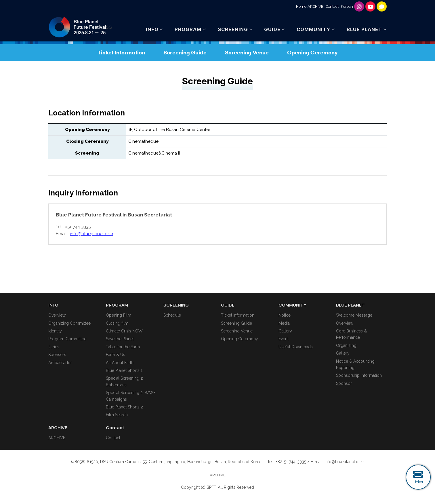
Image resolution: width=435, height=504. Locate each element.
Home (301, 6)
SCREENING (233, 29)
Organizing (346, 345)
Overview (57, 315)
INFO (152, 29)
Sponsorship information (359, 375)
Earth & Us (116, 355)
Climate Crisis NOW (124, 331)
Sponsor (344, 383)
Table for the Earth (123, 347)
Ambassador (60, 363)
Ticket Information (121, 53)
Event (284, 339)
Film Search (117, 415)
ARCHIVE (315, 6)
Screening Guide (185, 53)
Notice (285, 315)
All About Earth (120, 363)
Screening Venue (247, 53)
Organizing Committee (69, 323)
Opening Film (119, 315)
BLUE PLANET (364, 29)
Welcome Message (354, 315)
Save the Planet (120, 339)
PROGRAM (188, 29)
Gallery (285, 331)
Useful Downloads (296, 347)
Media (284, 323)
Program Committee (67, 339)
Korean (347, 6)
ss (80, 27)
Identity (55, 331)
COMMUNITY (313, 29)
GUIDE (272, 29)
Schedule (172, 315)
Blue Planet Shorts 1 (124, 370)
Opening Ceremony (312, 53)
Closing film (117, 323)
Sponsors (57, 355)
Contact (332, 6)
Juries (54, 347)
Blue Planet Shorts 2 (124, 407)
